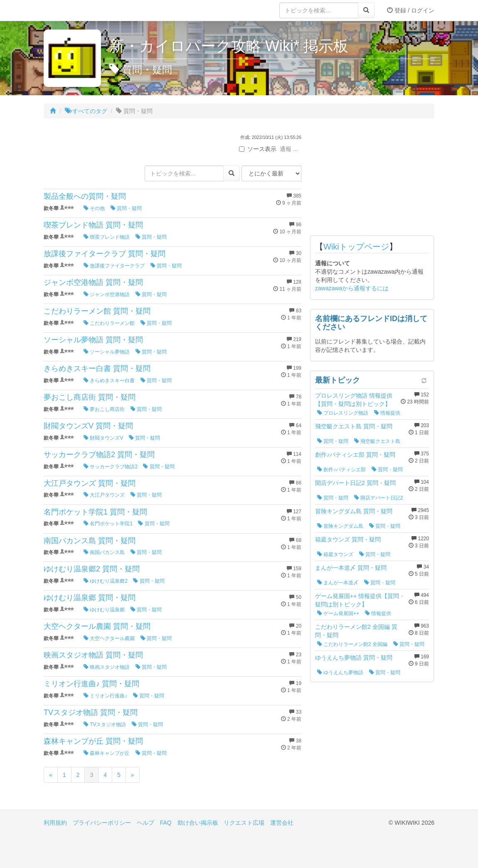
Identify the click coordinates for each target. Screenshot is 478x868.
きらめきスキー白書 (109, 381)
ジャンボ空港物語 (107, 294)
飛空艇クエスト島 (377, 441)
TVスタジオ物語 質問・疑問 (91, 712)
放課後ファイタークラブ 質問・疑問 (105, 254)
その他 (94, 208)
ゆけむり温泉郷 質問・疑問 (90, 598)
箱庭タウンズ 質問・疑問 (348, 539)
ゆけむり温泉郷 (104, 610)
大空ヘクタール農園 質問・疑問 (97, 626)
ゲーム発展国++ (338, 613)
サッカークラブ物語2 (111, 467)
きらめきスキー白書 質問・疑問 (97, 368)
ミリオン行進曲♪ (105, 696)
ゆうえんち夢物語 (340, 673)
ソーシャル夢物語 (107, 352)
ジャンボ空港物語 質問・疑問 (93, 282)
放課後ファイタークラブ (114, 266)
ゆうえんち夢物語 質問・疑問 (354, 658)
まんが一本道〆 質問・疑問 (351, 568)
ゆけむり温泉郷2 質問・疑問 (92, 569)
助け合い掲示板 (198, 823)
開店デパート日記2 (379, 498)
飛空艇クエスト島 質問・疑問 (354, 426)
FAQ (166, 823)
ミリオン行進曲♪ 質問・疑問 (91, 684)
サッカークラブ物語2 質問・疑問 (99, 455)
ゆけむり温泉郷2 (106, 581)
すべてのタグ (86, 111)
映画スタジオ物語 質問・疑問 (93, 655)
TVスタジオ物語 (105, 725)
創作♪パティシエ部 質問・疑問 (355, 455)
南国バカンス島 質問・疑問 (90, 541)
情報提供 (387, 413)
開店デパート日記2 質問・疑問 (355, 483)
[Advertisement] (372, 179)
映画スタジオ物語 (107, 667)
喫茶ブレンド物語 (107, 237)
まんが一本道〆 (338, 583)
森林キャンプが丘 (107, 753)
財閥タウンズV (103, 438)
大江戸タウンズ (104, 495)
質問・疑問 (126, 208)
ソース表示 (258, 149)
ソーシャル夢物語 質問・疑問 (93, 340)
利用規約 (55, 823)
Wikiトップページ (356, 247)
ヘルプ (145, 823)
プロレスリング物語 (343, 413)
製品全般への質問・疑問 (85, 196)
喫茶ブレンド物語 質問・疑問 (93, 225)
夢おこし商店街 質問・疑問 (90, 397)
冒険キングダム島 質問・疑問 (354, 511)
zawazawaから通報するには (352, 288)
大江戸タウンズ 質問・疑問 (90, 483)
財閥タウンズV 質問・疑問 (88, 426)
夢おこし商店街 (104, 409)
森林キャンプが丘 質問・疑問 (93, 741)
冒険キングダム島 (340, 526)
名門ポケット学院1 (108, 524)
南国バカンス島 (104, 552)
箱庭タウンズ (335, 554)
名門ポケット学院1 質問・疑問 (95, 512)
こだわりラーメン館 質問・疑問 (97, 311)
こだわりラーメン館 (109, 323)
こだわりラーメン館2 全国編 (352, 644)
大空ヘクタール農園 (109, 638)
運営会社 (282, 823)
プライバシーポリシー (102, 823)
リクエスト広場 (244, 823)
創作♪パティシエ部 (341, 470)
